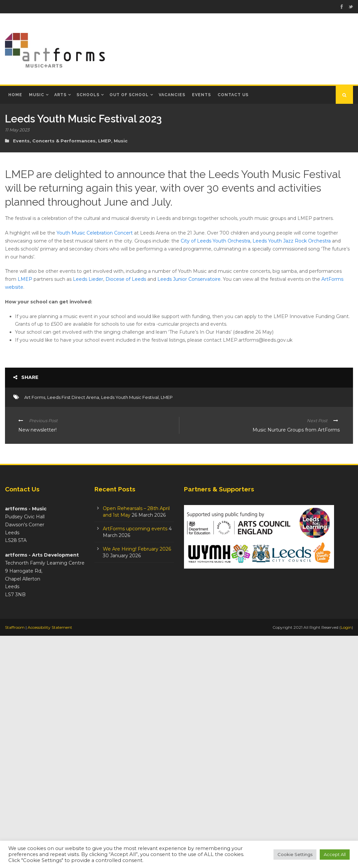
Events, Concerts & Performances (54, 141)
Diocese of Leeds (126, 279)
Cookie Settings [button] (295, 854)
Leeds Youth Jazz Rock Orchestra (292, 241)
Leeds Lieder (88, 279)
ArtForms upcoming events (135, 761)
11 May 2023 (17, 130)
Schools (88, 95)
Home (15, 95)
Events (201, 95)
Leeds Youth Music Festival (130, 629)
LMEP (105, 141)
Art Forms (35, 629)
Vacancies (172, 95)
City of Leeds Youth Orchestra (215, 241)
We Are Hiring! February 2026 (137, 781)
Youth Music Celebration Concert (95, 233)
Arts (60, 95)
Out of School (129, 95)
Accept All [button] (335, 854)
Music (37, 95)
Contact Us (233, 95)
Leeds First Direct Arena (73, 629)
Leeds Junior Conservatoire (189, 279)
